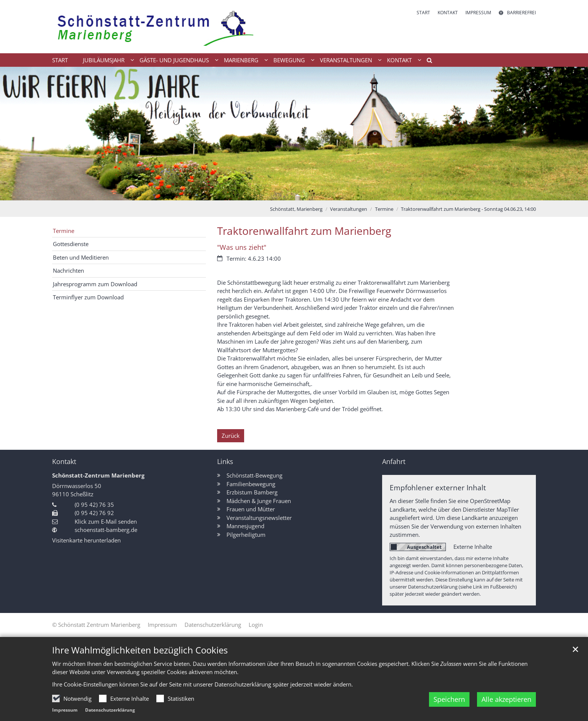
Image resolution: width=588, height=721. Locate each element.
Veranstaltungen (349, 209)
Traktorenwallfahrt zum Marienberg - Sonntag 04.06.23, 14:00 (468, 209)
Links (225, 462)
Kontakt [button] (399, 60)
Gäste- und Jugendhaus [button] (174, 60)
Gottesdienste (71, 244)
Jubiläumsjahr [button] (104, 60)
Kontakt (64, 462)
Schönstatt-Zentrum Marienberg (98, 475)
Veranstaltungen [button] (346, 60)
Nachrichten (68, 270)
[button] (427, 62)
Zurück (231, 436)
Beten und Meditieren (81, 257)
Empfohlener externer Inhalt (438, 487)
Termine (384, 209)
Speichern (449, 711)
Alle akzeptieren (506, 711)
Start (60, 60)
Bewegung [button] (289, 60)
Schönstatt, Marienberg (296, 209)
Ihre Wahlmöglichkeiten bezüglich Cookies (140, 662)
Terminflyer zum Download (88, 297)
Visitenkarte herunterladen (86, 540)
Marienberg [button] (241, 60)
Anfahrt (394, 462)
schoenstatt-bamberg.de (106, 530)
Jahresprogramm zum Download (95, 284)
